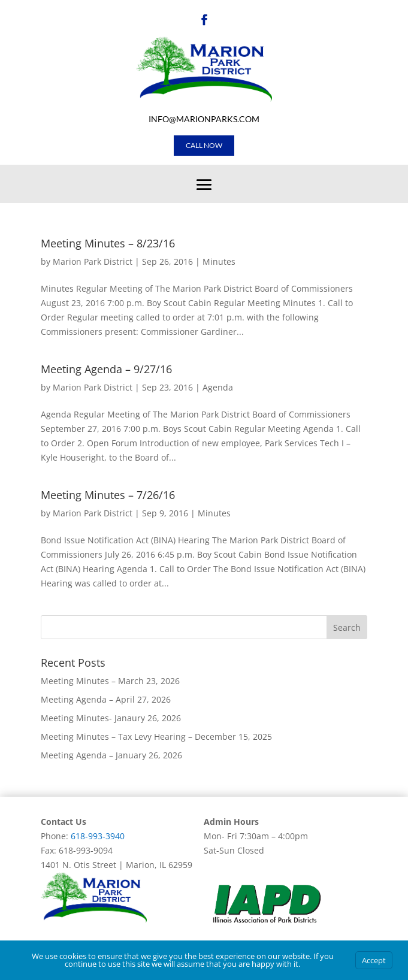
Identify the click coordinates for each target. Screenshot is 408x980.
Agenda (218, 387)
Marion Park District (93, 261)
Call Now (204, 145)
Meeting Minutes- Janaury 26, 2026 (111, 718)
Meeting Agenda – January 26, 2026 (111, 755)
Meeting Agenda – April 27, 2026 (106, 699)
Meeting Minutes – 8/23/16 (108, 243)
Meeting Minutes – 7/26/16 (108, 495)
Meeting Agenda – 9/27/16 (106, 369)
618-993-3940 (98, 836)
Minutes (219, 261)
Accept (374, 960)
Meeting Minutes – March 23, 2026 (110, 681)
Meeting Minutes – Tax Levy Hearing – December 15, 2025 (156, 736)
